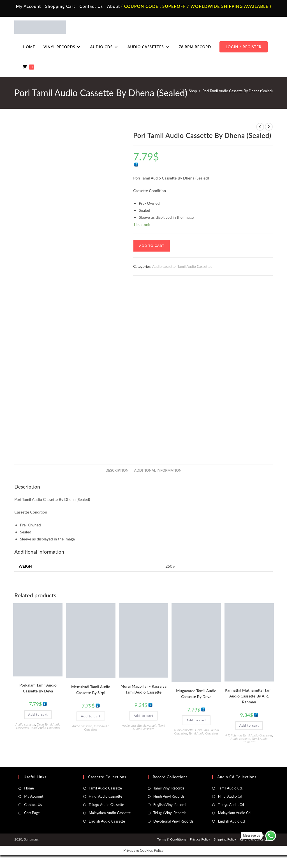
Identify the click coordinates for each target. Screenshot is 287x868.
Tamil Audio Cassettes (195, 266)
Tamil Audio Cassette (105, 788)
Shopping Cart (60, 6)
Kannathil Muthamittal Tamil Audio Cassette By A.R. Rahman (249, 696)
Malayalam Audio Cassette (110, 813)
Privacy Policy (200, 839)
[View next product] (269, 127)
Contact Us (91, 6)
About (114, 6)
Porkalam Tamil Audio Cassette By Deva (38, 688)
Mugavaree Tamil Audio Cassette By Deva (196, 694)
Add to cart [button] (38, 714)
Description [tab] (117, 470)
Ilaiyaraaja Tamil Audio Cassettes (149, 727)
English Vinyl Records (170, 805)
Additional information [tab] (158, 470)
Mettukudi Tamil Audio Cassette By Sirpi (91, 690)
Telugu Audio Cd (231, 805)
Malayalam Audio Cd (234, 813)
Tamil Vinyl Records (169, 788)
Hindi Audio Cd (230, 796)
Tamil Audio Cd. (230, 788)
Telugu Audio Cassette (107, 805)
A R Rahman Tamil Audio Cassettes (249, 735)
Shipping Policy (225, 839)
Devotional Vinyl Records (173, 821)
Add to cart (152, 246)
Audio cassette (164, 266)
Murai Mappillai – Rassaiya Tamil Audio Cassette (143, 689)
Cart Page (32, 813)
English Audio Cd (231, 821)
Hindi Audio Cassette (106, 796)
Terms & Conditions (172, 839)
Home (29, 788)
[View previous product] (260, 127)
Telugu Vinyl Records (170, 813)
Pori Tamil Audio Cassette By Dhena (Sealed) (238, 91)
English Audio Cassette (107, 821)
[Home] (181, 91)
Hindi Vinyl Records (169, 796)
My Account (29, 6)
